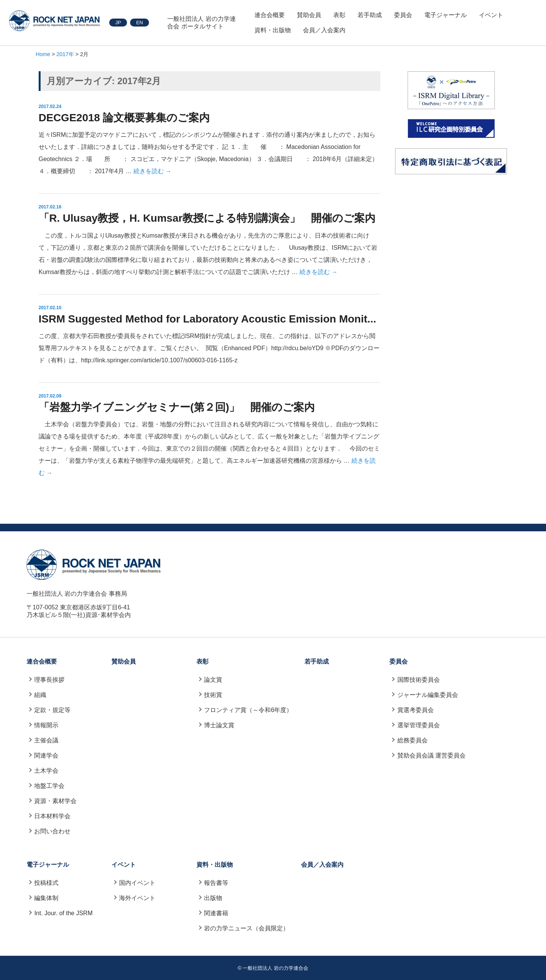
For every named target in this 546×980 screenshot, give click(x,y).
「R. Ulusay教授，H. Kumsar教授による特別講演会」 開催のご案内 (207, 218)
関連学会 (46, 755)
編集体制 (46, 898)
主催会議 (46, 740)
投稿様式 (46, 883)
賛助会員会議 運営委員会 (431, 755)
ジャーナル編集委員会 (428, 695)
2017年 (65, 54)
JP (118, 23)
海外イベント (137, 898)
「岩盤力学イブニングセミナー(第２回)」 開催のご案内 (177, 407)
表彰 (339, 15)
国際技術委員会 (419, 680)
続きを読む (152, 171)
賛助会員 (309, 15)
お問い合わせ (52, 831)
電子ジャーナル (446, 15)
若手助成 (370, 15)
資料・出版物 (273, 30)
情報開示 (46, 725)
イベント (491, 15)
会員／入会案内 (324, 30)
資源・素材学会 (55, 801)
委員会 (403, 15)
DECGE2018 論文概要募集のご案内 (124, 118)
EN (140, 23)
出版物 (213, 898)
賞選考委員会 (416, 710)
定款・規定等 (52, 710)
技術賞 (213, 695)
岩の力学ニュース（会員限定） (246, 928)
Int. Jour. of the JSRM (63, 913)
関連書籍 (216, 913)
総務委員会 (413, 740)
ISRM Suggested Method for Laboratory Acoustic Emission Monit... (207, 319)
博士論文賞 (219, 725)
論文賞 (213, 680)
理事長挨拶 (49, 680)
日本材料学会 (52, 816)
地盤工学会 (49, 786)
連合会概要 (270, 15)
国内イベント (137, 883)
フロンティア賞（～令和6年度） (248, 710)
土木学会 (46, 771)
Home (43, 54)
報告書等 (216, 883)
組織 (40, 695)
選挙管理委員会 (419, 725)
